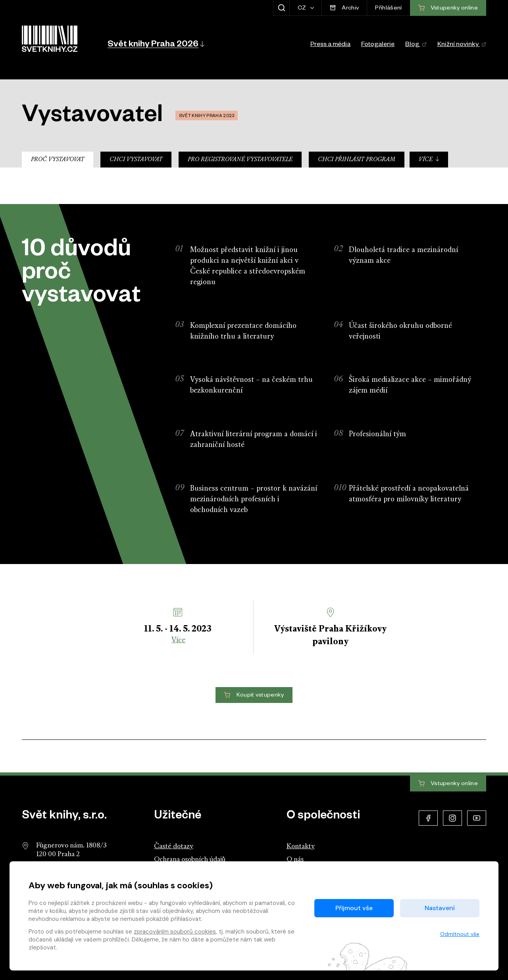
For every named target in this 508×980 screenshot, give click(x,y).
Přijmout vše (354, 908)
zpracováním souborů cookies (175, 932)
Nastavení (440, 908)
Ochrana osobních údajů (190, 860)
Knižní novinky (462, 45)
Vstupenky (448, 784)
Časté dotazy (174, 846)
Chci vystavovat (136, 160)
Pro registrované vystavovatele (240, 160)
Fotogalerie (378, 45)
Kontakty (301, 846)
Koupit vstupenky (254, 695)
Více (429, 159)
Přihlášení (388, 9)
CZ (303, 9)
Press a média (330, 45)
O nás (295, 860)
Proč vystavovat (58, 160)
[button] (155, 44)
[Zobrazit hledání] (281, 8)
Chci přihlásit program (357, 160)
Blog (416, 45)
